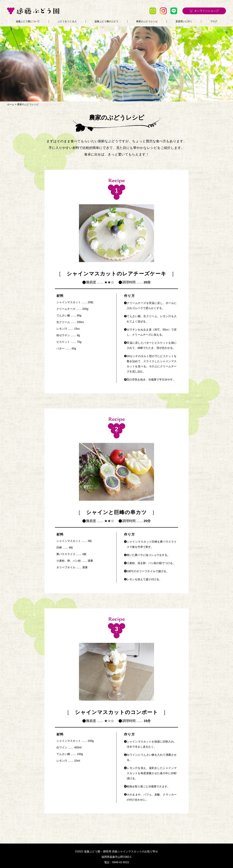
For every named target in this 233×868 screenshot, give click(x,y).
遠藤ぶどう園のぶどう (106, 21)
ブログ (214, 21)
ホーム (11, 104)
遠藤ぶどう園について (28, 21)
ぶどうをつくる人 (67, 21)
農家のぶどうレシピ (147, 21)
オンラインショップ (206, 11)
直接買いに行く (184, 21)
